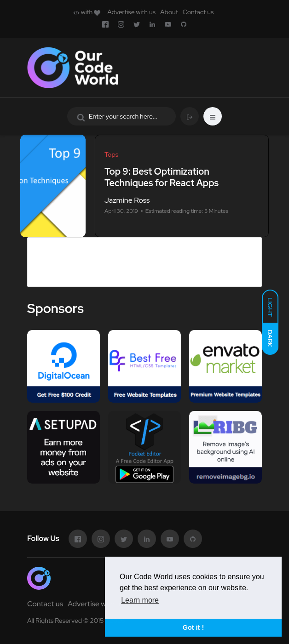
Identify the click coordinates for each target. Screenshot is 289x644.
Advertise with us (131, 12)
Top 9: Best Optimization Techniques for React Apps (162, 177)
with (87, 12)
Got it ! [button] (193, 627)
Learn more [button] (140, 600)
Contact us (198, 12)
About (169, 12)
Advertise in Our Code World (88, 243)
